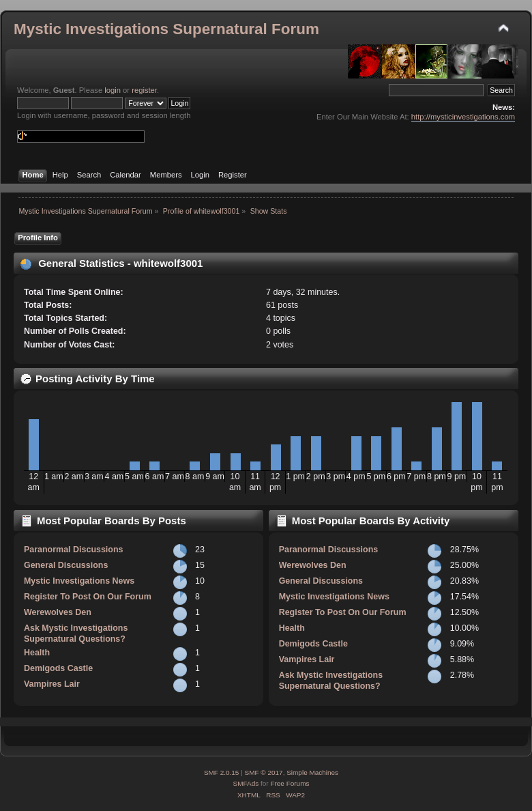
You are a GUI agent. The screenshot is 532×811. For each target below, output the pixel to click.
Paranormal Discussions (74, 550)
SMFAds (246, 783)
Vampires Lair (52, 684)
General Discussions (66, 565)
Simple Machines (312, 772)
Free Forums (290, 783)
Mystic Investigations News (79, 581)
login (113, 90)
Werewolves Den (58, 612)
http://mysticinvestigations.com (463, 117)
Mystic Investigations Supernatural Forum (166, 29)
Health (37, 653)
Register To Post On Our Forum (88, 597)
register (144, 90)
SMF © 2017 (264, 772)
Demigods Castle (58, 668)
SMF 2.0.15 (222, 772)
